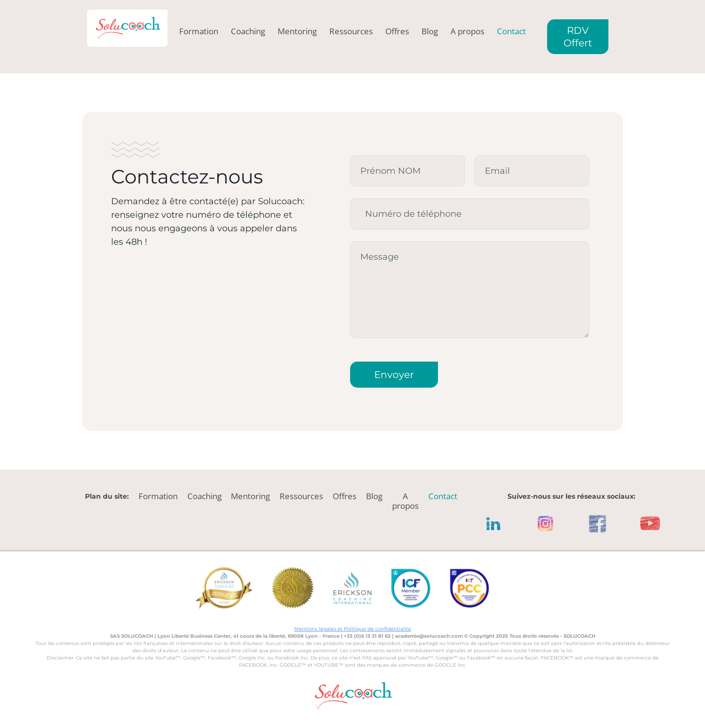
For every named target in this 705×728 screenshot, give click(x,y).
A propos (467, 31)
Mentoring (297, 31)
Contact (511, 31)
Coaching (248, 31)
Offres (397, 31)
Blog (430, 31)
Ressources (351, 31)
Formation (199, 31)
